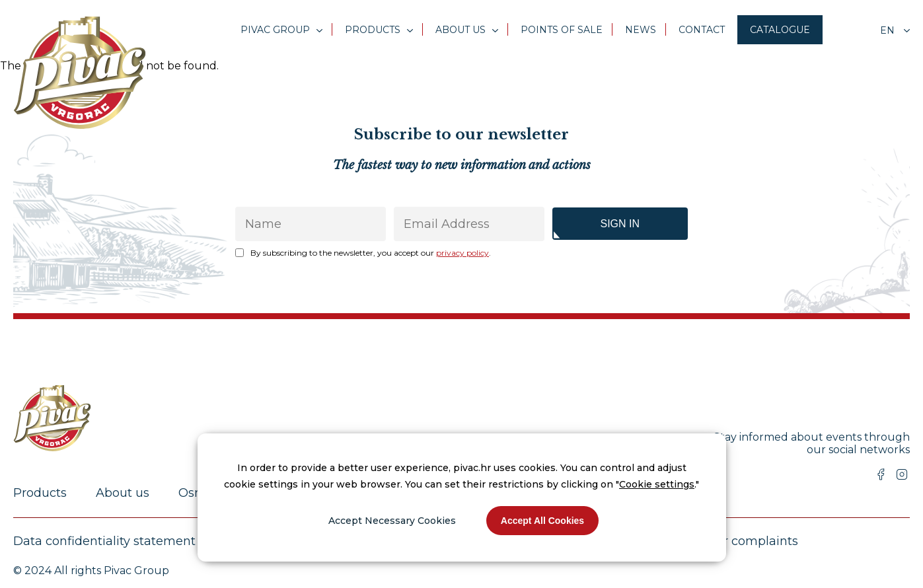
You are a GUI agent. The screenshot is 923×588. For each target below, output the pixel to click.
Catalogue (780, 30)
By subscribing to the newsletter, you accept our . (371, 253)
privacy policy (462, 253)
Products (373, 30)
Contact (702, 30)
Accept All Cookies (542, 521)
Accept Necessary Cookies (392, 521)
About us (461, 30)
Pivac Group (275, 30)
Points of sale (562, 30)
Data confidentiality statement (104, 541)
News (641, 30)
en (889, 30)
